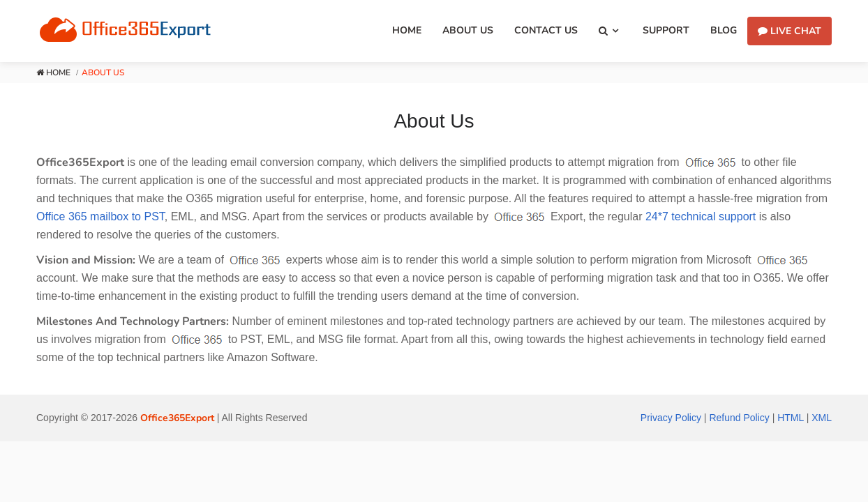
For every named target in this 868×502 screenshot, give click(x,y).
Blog (724, 30)
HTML (791, 418)
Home (407, 30)
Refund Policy (739, 418)
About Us (468, 30)
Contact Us (546, 30)
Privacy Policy (671, 418)
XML (822, 418)
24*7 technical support (701, 216)
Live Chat (790, 31)
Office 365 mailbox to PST (100, 216)
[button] (610, 31)
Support (666, 30)
